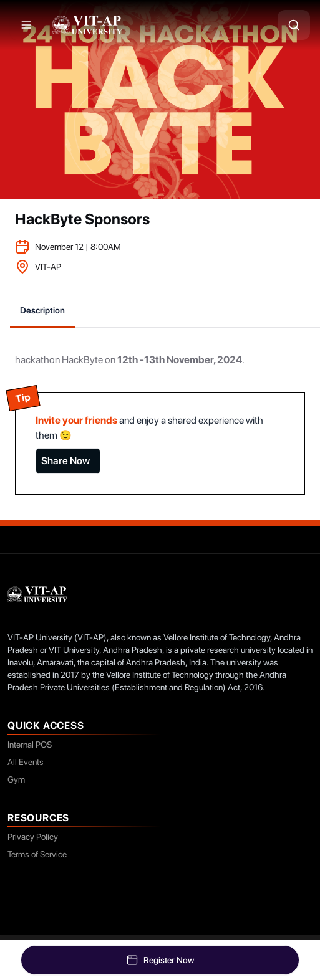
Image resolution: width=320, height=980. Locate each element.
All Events (26, 762)
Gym (16, 779)
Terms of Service (37, 854)
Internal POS (30, 745)
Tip (23, 398)
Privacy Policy (33, 837)
